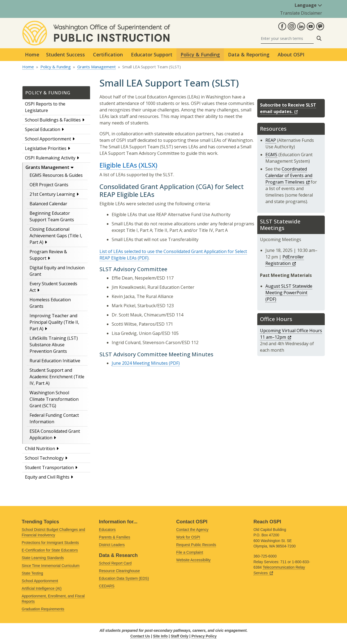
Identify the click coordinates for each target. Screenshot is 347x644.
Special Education (43, 129)
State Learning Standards (43, 558)
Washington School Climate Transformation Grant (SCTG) (54, 399)
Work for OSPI (188, 537)
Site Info (160, 636)
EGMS (271, 155)
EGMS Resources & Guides (56, 175)
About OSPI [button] (291, 55)
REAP (271, 140)
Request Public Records (196, 545)
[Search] (287, 38)
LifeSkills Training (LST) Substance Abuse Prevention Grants (54, 345)
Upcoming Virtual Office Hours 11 (291, 334)
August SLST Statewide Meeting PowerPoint (289, 289)
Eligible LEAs (118, 165)
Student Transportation (49, 467)
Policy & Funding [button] (200, 55)
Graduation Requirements (43, 609)
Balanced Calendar (48, 204)
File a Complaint (190, 552)
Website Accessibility (193, 560)
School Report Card (115, 563)
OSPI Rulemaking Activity (50, 158)
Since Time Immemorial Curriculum (51, 566)
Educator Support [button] (152, 55)
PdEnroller (285, 260)
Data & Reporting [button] (249, 55)
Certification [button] (108, 55)
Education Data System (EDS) (124, 579)
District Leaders (112, 545)
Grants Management (97, 67)
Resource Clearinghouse (119, 571)
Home (32, 55)
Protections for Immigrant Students (50, 543)
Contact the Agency (192, 530)
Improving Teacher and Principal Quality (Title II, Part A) (54, 322)
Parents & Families (115, 537)
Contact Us (140, 636)
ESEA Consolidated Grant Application (55, 434)
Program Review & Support (48, 255)
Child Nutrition (40, 448)
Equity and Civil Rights (47, 477)
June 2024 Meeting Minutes (140, 363)
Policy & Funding (56, 67)
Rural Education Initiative (55, 361)
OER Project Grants (49, 185)
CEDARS (107, 586)
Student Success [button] (65, 55)
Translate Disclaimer (301, 13)
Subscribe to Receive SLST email (288, 108)
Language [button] (308, 5)
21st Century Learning (52, 194)
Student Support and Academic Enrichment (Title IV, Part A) (57, 377)
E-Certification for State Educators (50, 550)
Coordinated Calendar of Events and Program (289, 175)
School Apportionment (48, 139)
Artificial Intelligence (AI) (42, 589)
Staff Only (180, 636)
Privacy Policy (204, 636)
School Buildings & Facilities (53, 120)
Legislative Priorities (46, 148)
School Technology (44, 458)
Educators (107, 530)
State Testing (32, 573)
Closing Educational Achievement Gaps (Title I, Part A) (56, 236)
